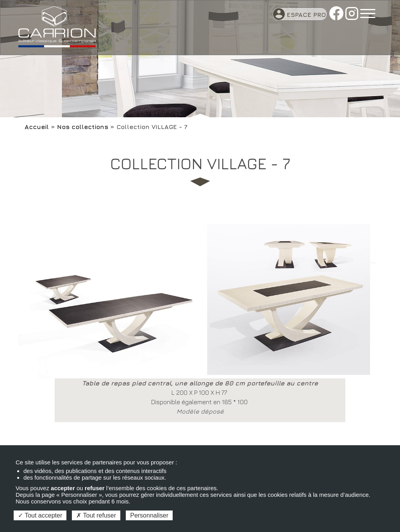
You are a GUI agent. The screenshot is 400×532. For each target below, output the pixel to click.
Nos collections (83, 127)
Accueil (37, 127)
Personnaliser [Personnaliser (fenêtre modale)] (149, 515)
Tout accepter (40, 515)
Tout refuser (96, 515)
